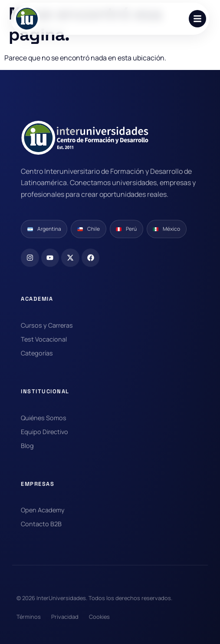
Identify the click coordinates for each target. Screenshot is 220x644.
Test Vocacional (44, 339)
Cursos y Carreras (47, 325)
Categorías (37, 353)
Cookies (99, 617)
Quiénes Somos (44, 418)
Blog (27, 446)
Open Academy (43, 510)
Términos (29, 617)
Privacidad (65, 617)
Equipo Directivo (44, 432)
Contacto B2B (41, 524)
